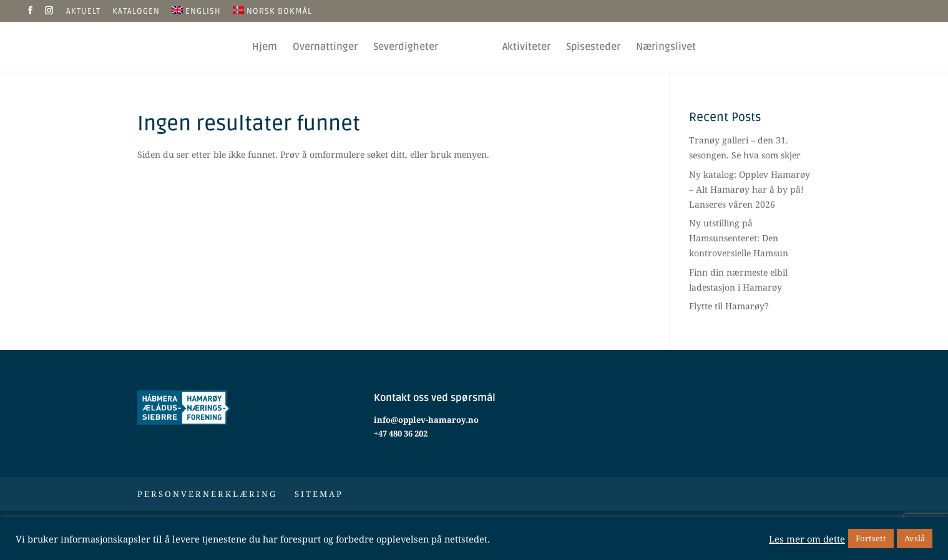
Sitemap (319, 494)
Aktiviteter (526, 48)
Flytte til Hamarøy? (729, 306)
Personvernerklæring (207, 494)
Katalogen (136, 12)
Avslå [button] (915, 538)
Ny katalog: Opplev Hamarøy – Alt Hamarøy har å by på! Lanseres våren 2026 (750, 189)
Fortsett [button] (871, 538)
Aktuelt (83, 12)
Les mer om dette (807, 539)
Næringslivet (666, 48)
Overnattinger (325, 48)
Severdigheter (406, 48)
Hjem (265, 48)
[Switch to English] (196, 14)
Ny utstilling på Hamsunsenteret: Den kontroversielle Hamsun (739, 238)
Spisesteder (593, 48)
